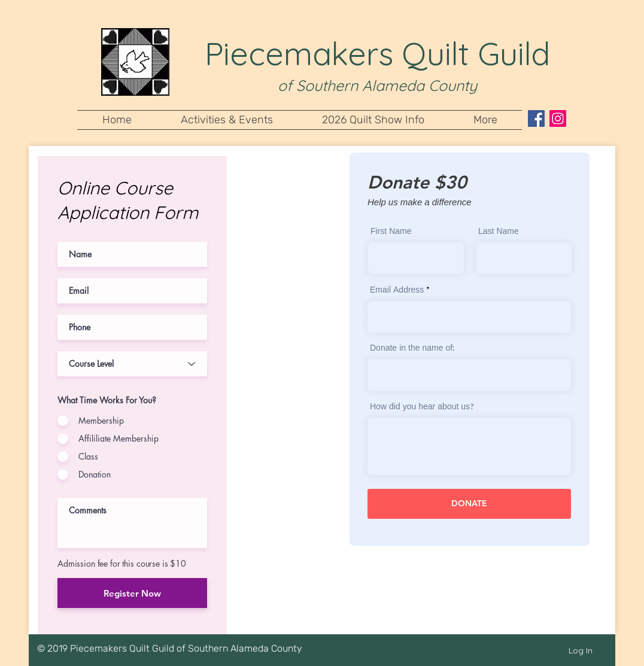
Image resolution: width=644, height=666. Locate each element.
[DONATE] (469, 504)
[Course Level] (132, 364)
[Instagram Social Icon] (558, 118)
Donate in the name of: (412, 349)
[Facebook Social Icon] (536, 118)
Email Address (397, 291)
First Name (391, 232)
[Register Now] (132, 593)
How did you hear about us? (422, 407)
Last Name (499, 232)
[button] (227, 120)
